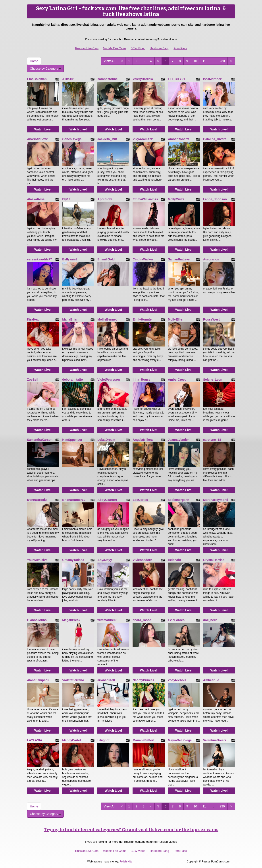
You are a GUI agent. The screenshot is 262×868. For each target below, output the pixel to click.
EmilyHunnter (143, 319)
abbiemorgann (179, 500)
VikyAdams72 (143, 139)
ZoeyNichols (177, 680)
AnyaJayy (105, 560)
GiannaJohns (37, 620)
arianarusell (106, 680)
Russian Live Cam (87, 48)
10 (195, 61)
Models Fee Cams (115, 48)
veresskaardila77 (39, 259)
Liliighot (103, 740)
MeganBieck (71, 620)
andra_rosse (142, 620)
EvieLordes (176, 620)
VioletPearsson (109, 380)
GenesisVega (72, 139)
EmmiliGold (106, 259)
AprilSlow (105, 199)
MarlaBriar (70, 319)
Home (34, 61)
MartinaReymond (216, 500)
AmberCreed (177, 380)
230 (222, 61)
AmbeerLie (211, 680)
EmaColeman (37, 79)
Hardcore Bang (159, 48)
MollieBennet (107, 319)
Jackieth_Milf (107, 139)
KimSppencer (72, 440)
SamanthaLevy (179, 259)
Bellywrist (69, 259)
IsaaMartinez (212, 79)
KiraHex (33, 319)
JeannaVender (178, 440)
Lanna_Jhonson (215, 199)
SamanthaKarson (40, 440)
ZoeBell (33, 380)
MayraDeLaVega (180, 740)
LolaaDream (106, 440)
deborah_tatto (72, 380)
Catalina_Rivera (215, 139)
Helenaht (174, 560)
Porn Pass (180, 48)
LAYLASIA (35, 740)
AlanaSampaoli (38, 680)
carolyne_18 (212, 440)
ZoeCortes (140, 500)
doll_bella (210, 620)
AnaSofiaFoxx (37, 139)
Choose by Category (45, 69)
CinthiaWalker (143, 259)
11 (204, 61)
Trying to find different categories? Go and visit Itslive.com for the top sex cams (131, 830)
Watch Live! (43, 129)
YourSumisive (37, 560)
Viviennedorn (142, 560)
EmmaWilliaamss (145, 199)
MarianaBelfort (143, 740)
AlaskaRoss (36, 199)
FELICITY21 (177, 79)
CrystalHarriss (214, 560)
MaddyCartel (71, 740)
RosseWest (211, 319)
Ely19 (66, 199)
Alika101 (68, 79)
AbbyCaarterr (107, 500)
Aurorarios (211, 259)
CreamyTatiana (73, 560)
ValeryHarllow (143, 79)
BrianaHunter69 (74, 500)
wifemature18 (107, 620)
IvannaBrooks (37, 500)
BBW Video (138, 48)
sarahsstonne (107, 79)
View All (109, 61)
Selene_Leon (213, 380)
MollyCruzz (176, 199)
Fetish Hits (126, 862)
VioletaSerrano (73, 680)
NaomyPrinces (143, 680)
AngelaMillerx (143, 440)
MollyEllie (175, 319)
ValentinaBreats (215, 740)
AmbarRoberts (179, 139)
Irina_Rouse (141, 380)
